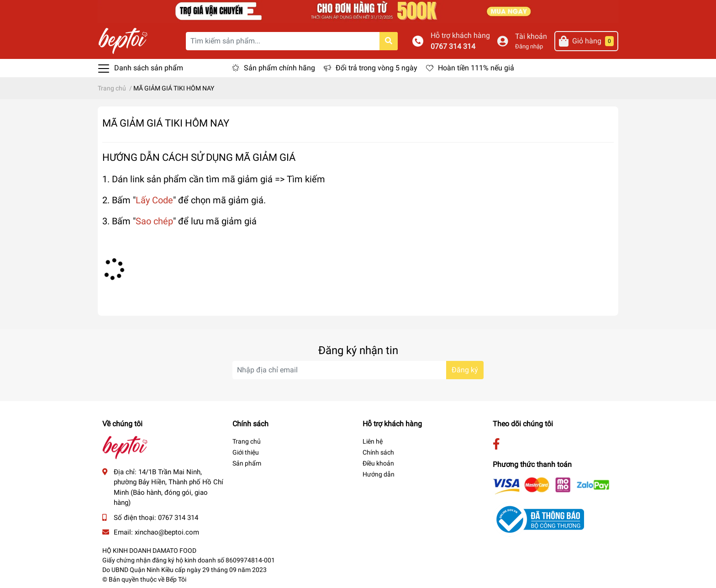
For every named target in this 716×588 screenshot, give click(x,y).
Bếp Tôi (176, 579)
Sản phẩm (247, 463)
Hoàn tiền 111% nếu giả (476, 68)
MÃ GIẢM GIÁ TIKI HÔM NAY (166, 123)
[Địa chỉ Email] (358, 370)
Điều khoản (378, 463)
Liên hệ (373, 441)
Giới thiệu (246, 452)
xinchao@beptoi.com (167, 532)
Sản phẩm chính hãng (279, 68)
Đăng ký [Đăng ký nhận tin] (465, 370)
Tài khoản (531, 36)
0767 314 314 (453, 46)
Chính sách (378, 452)
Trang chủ (247, 441)
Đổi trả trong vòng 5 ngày (376, 68)
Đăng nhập (529, 46)
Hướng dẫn (379, 474)
